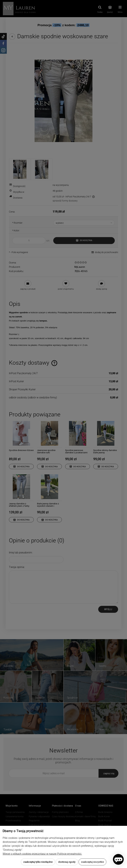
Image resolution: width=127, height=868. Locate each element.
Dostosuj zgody (67, 862)
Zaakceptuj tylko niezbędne (38, 862)
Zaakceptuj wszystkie (92, 862)
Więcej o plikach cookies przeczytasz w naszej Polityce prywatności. (42, 854)
